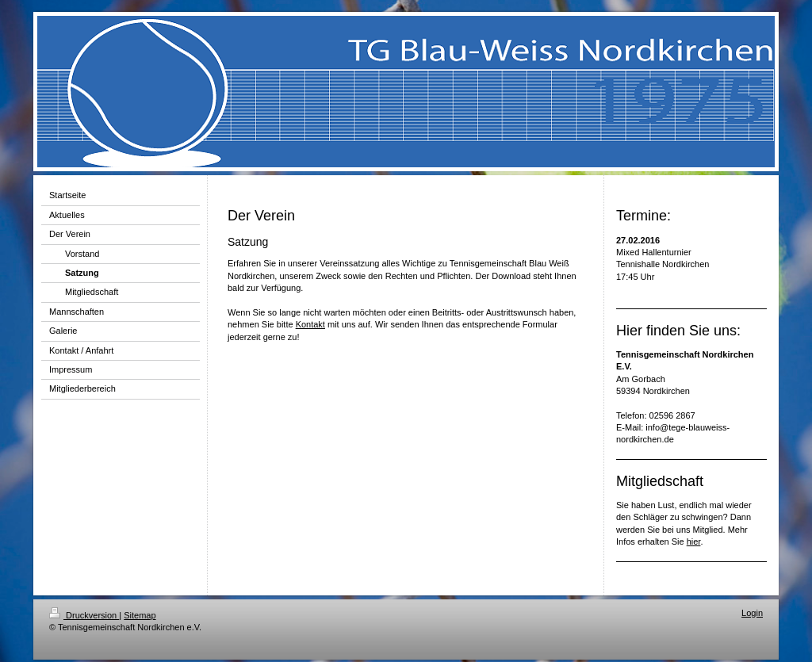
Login (752, 613)
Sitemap (140, 615)
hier (694, 541)
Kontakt (310, 324)
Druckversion (84, 615)
